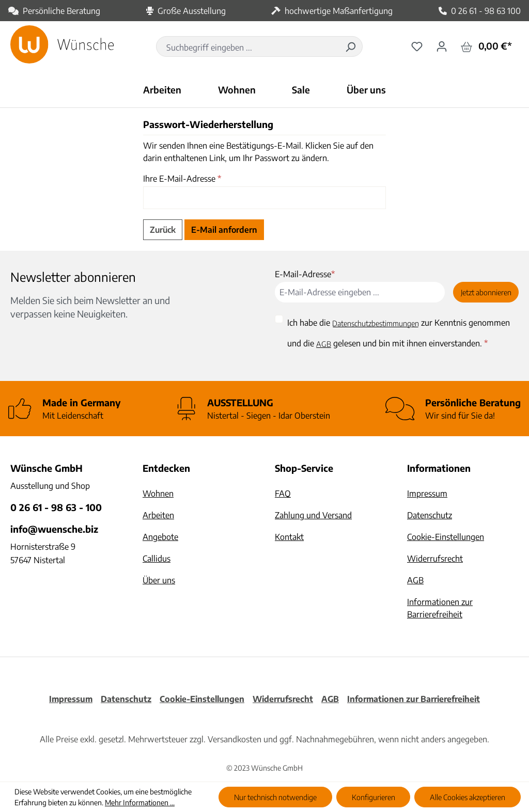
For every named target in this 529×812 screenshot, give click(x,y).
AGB (324, 344)
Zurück (163, 230)
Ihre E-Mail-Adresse (182, 179)
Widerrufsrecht (435, 559)
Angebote (160, 537)
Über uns (159, 580)
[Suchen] (350, 46)
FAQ (283, 493)
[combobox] (248, 47)
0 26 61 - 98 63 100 (486, 11)
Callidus (157, 559)
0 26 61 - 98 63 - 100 (56, 507)
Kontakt (289, 537)
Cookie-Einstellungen (446, 537)
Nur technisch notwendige (275, 797)
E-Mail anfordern (224, 230)
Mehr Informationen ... (140, 802)
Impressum (427, 493)
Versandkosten (235, 739)
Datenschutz (430, 515)
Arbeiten (158, 515)
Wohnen (158, 493)
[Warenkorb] (486, 46)
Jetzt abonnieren (486, 292)
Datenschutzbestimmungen (376, 323)
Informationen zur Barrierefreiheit (414, 699)
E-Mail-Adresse (305, 274)
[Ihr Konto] (442, 46)
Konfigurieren (374, 797)
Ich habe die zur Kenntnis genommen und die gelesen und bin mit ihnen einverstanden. (399, 333)
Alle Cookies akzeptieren (468, 797)
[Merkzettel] (417, 46)
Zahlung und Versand (313, 515)
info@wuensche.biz (54, 529)
